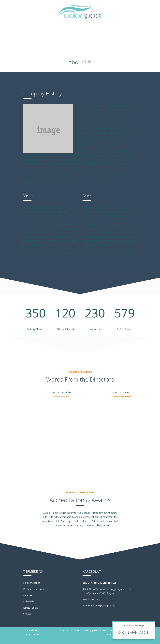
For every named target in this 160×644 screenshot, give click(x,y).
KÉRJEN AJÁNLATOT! (134, 632)
